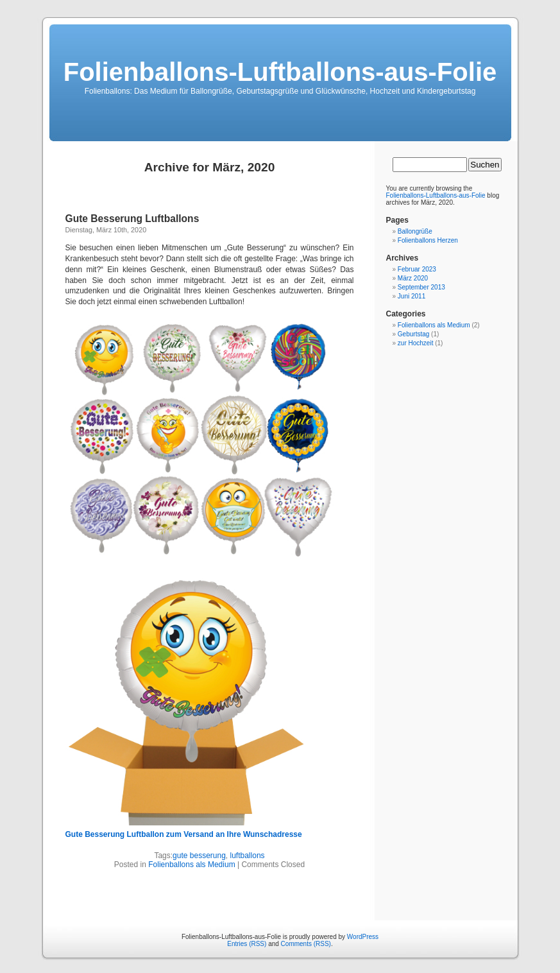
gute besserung (199, 856)
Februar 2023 (417, 269)
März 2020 (413, 278)
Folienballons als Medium (191, 865)
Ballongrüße (415, 231)
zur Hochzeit (416, 343)
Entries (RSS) (247, 944)
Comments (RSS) (306, 944)
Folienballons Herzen (428, 240)
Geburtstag (413, 334)
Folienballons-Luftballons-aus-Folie (280, 72)
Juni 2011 (412, 296)
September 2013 (421, 287)
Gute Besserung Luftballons (132, 219)
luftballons (248, 856)
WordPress (363, 937)
